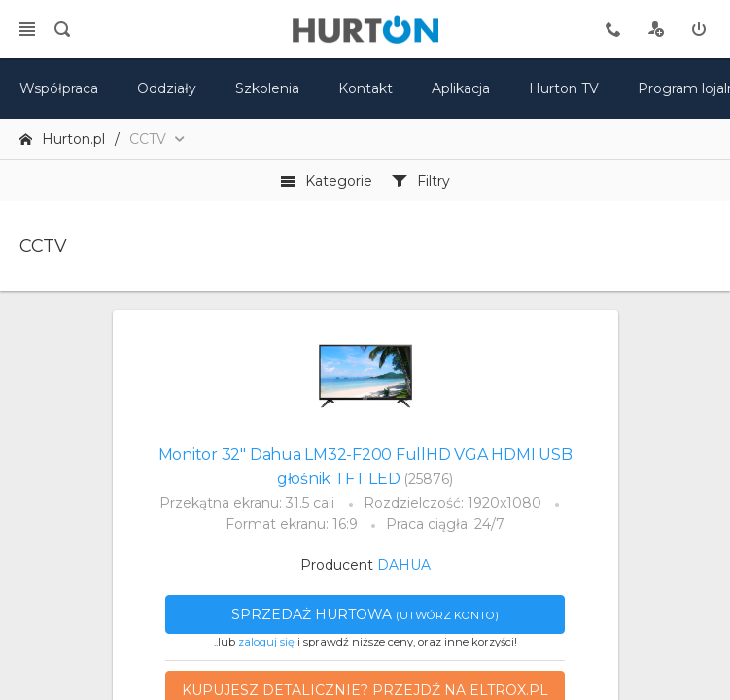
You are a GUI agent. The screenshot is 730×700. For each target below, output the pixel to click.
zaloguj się (266, 642)
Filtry (421, 181)
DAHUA (404, 565)
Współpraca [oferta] (59, 88)
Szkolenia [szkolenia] (267, 88)
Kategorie (326, 181)
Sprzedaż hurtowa (365, 614)
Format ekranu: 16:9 (292, 524)
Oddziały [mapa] (167, 88)
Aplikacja (461, 88)
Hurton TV (564, 88)
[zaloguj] (699, 29)
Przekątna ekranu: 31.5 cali (247, 503)
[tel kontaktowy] (613, 29)
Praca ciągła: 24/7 (445, 524)
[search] (62, 29)
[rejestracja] (656, 29)
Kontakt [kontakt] (365, 88)
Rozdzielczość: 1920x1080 (452, 503)
